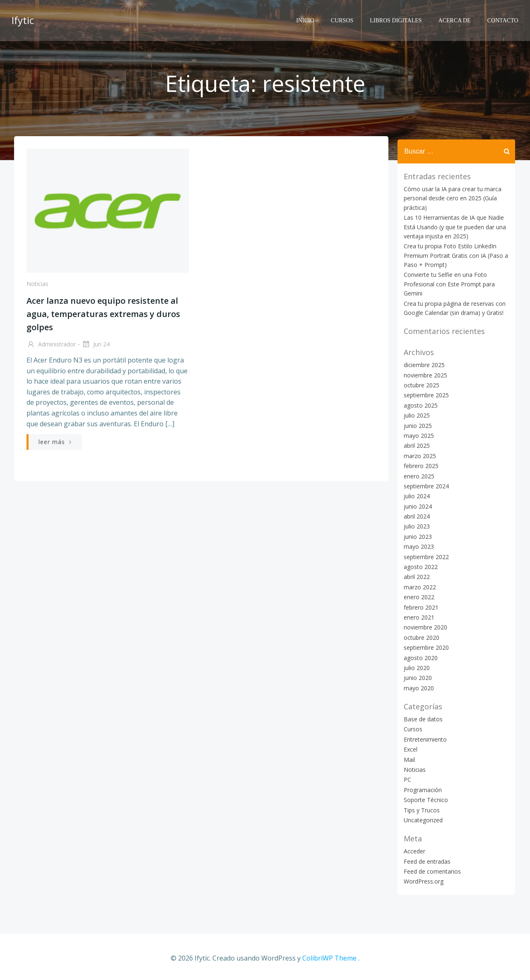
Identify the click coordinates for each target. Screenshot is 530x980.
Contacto (505, 19)
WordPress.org (422, 881)
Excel (409, 749)
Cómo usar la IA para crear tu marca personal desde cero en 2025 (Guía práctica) (451, 198)
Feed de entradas (425, 861)
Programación (421, 789)
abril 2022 (415, 576)
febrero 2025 (419, 465)
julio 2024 (415, 496)
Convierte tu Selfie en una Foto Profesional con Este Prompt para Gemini (448, 283)
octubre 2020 (420, 637)
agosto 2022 (419, 566)
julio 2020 (415, 667)
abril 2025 (415, 445)
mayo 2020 (417, 688)
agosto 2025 (419, 405)
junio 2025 (416, 425)
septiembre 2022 (425, 556)
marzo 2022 (418, 587)
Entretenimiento (424, 739)
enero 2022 (417, 597)
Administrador (50, 348)
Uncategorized (422, 820)
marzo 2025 (418, 455)
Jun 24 (95, 348)
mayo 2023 (417, 546)
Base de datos (422, 719)
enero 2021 (417, 617)
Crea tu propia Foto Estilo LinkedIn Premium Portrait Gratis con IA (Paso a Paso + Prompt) (454, 255)
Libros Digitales (398, 19)
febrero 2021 (419, 607)
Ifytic (21, 18)
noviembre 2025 (424, 375)
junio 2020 (416, 677)
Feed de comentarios (431, 871)
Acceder (413, 851)
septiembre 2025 (425, 395)
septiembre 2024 (425, 486)
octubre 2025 (420, 385)
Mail (408, 759)
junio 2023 (416, 536)
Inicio (307, 19)
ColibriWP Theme (329, 956)
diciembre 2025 (423, 364)
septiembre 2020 (425, 647)
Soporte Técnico (424, 799)
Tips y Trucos (420, 809)
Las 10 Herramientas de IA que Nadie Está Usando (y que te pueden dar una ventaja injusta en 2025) (453, 226)
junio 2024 (416, 506)
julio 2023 (415, 526)
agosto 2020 (419, 657)
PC (406, 779)
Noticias (37, 287)
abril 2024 (415, 516)
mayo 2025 (417, 435)
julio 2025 (415, 415)
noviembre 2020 (424, 627)
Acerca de (456, 19)
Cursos (344, 19)
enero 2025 (417, 475)
